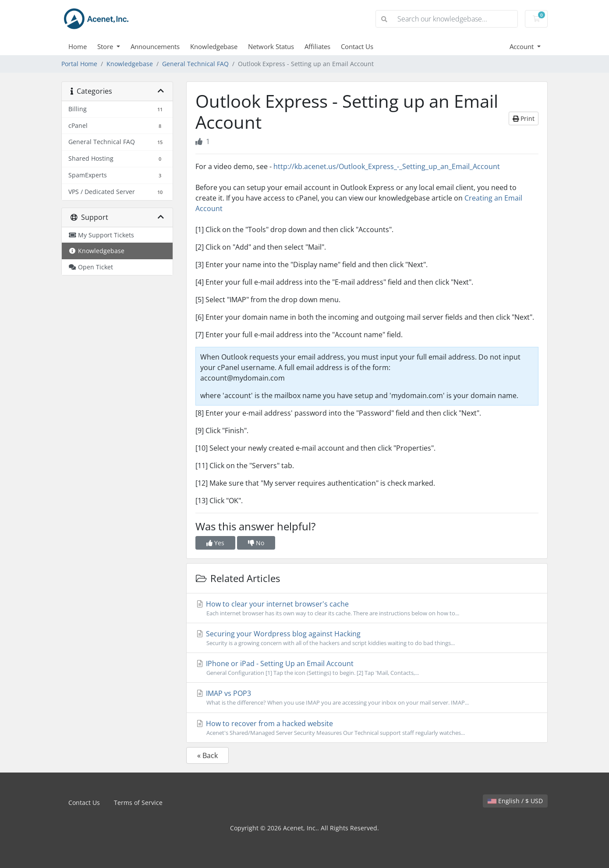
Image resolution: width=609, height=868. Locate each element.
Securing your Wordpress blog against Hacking (367, 638)
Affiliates (317, 46)
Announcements (155, 46)
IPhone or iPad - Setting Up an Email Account (367, 668)
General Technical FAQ (195, 64)
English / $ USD (515, 801)
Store (106, 46)
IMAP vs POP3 (367, 698)
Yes (215, 543)
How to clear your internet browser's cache (367, 608)
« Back (207, 755)
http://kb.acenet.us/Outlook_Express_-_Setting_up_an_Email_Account (387, 166)
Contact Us (357, 46)
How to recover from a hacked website (367, 728)
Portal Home (79, 64)
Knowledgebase (214, 46)
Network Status (271, 46)
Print (524, 118)
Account (522, 46)
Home (78, 46)
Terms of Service (138, 803)
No (256, 543)
